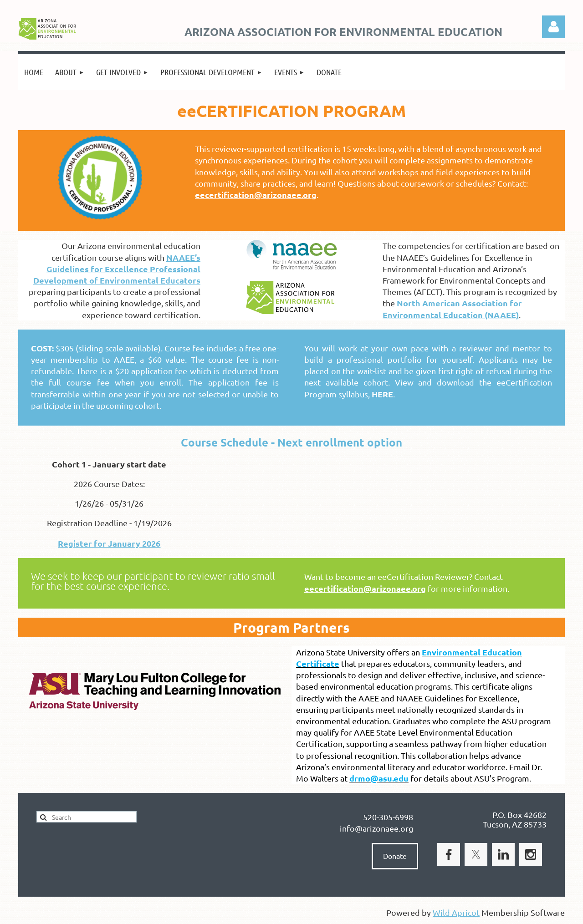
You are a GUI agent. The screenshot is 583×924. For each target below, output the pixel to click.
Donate (395, 856)
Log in (553, 27)
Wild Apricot (456, 912)
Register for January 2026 (109, 543)
